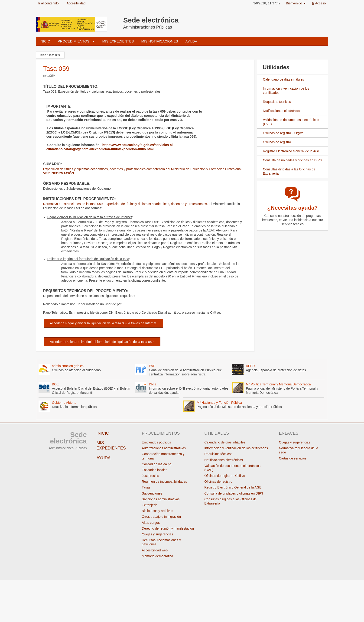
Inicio (45, 41)
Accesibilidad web (155, 550)
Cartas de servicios (293, 458)
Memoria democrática (158, 556)
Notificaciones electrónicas (282, 111)
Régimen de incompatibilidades (164, 482)
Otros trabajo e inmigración (161, 517)
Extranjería (150, 505)
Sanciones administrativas (161, 499)
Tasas (146, 487)
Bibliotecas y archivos (158, 511)
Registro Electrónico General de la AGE (292, 151)
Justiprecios (150, 476)
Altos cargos (151, 523)
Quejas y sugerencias (158, 534)
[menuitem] (296, 3)
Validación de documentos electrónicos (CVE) (288, 122)
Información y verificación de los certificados (286, 91)
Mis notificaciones (159, 41)
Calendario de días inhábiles (284, 79)
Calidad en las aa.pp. (157, 464)
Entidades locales (155, 470)
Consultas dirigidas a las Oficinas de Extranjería (286, 171)
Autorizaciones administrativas (164, 448)
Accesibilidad (76, 3)
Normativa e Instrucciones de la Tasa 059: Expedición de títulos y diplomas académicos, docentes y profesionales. (125, 204)
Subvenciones (152, 493)
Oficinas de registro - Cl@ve (283, 133)
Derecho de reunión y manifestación (168, 528)
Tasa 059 (54, 55)
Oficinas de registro (274, 142)
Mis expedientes (118, 41)
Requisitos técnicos (277, 102)
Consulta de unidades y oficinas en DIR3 (289, 160)
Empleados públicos (156, 442)
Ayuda (191, 41)
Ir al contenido (49, 3)
